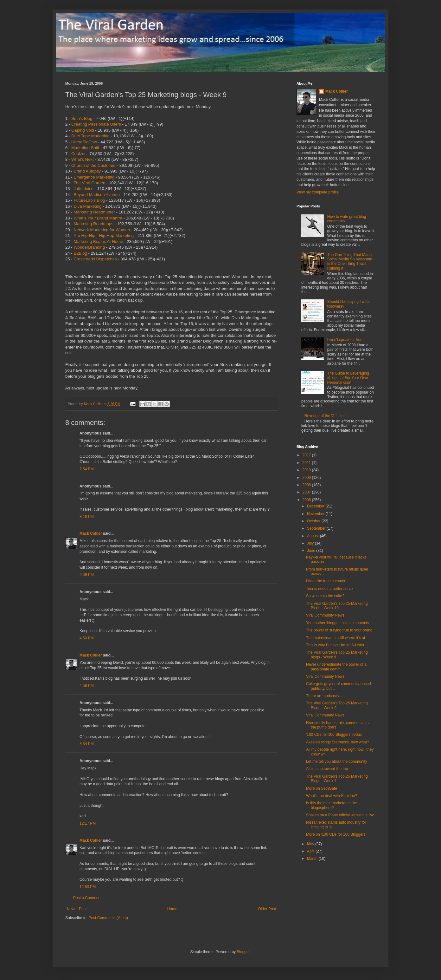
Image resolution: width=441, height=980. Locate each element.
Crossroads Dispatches (95, 259)
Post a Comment (87, 898)
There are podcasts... (324, 696)
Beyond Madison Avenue (97, 195)
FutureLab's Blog (89, 200)
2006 (307, 500)
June (312, 551)
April (311, 851)
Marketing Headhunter (94, 212)
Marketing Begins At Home (98, 242)
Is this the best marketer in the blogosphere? (332, 805)
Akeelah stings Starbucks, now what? (338, 742)
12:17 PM (88, 823)
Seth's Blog (82, 118)
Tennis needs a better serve (329, 589)
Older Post (267, 909)
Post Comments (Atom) (108, 918)
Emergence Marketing (94, 177)
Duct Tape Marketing (90, 136)
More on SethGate (322, 788)
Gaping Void (83, 130)
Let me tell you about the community (337, 761)
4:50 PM (87, 638)
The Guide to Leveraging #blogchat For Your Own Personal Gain (348, 378)
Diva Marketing (87, 206)
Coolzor (78, 154)
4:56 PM (87, 686)
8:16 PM (87, 517)
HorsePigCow (84, 142)
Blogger (243, 952)
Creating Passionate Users (96, 124)
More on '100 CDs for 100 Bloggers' (336, 834)
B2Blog (80, 253)
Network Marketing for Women (102, 230)
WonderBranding (89, 247)
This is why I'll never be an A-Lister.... (337, 645)
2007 (307, 492)
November (316, 514)
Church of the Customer (93, 165)
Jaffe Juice (83, 189)
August (313, 536)
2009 (307, 478)
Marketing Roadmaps (93, 224)
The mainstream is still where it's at (336, 638)
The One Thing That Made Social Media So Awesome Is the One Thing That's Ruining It (350, 261)
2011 (307, 463)
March (313, 859)
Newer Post (77, 909)
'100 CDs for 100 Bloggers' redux (334, 735)
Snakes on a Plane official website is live (340, 815)
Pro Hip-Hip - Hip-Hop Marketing (104, 235)
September (317, 528)
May (311, 844)
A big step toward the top (327, 769)
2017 (307, 455)
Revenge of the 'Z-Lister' (325, 416)
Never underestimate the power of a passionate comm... (336, 667)
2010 (307, 470)
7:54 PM (87, 469)
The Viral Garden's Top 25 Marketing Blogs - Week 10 (337, 606)
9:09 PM (87, 575)
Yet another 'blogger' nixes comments (338, 623)
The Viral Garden (89, 183)
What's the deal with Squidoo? (332, 796)
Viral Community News (325, 615)
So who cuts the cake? (325, 596)
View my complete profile (318, 192)
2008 (307, 485)
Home (172, 909)
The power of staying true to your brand (339, 630)
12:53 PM (88, 887)
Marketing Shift (85, 148)
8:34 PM (87, 744)
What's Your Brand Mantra (98, 218)
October (314, 521)
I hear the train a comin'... (327, 581)
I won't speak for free (345, 340)
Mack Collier (91, 533)
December (316, 506)
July (311, 543)
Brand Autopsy (87, 171)
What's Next (83, 159)
